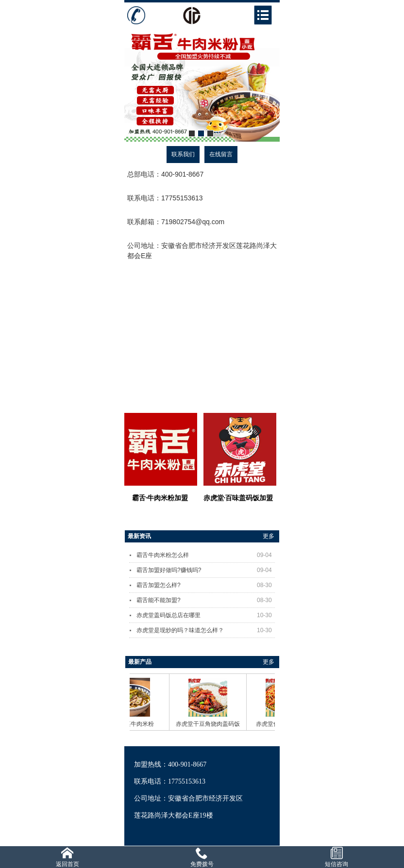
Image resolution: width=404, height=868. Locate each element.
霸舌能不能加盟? (206, 600)
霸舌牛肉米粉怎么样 (206, 555)
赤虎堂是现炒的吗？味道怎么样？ (206, 630)
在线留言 (221, 154)
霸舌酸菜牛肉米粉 (134, 724)
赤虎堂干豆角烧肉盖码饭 (211, 724)
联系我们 (183, 154)
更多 (269, 536)
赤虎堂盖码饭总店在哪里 (206, 615)
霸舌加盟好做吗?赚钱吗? (206, 570)
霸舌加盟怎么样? (206, 585)
